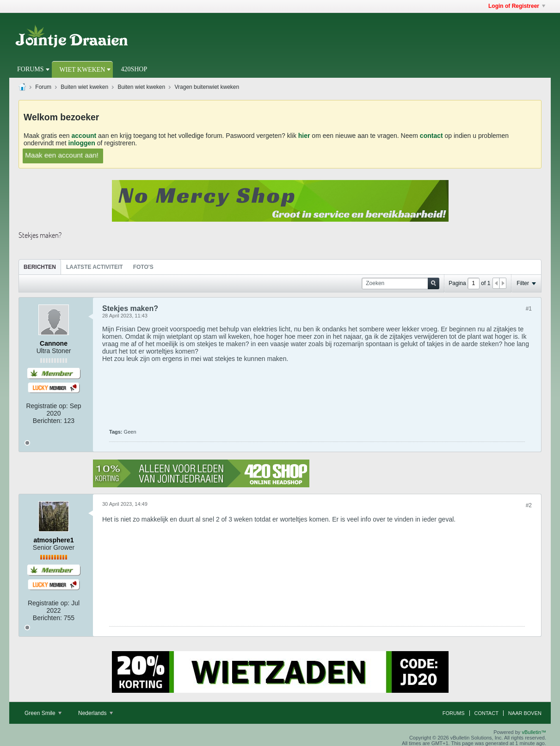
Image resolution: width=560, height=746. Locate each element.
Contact (486, 713)
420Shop (134, 69)
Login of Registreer (517, 6)
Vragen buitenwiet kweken (207, 87)
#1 (529, 309)
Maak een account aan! (62, 155)
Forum (43, 87)
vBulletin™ (534, 732)
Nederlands (95, 713)
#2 (529, 505)
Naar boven (525, 713)
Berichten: (47, 421)
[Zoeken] (400, 283)
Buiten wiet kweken (84, 87)
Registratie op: (47, 406)
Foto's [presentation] (143, 267)
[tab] (40, 267)
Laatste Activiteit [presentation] (95, 267)
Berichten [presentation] (40, 267)
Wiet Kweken (83, 70)
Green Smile (43, 713)
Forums (31, 69)
